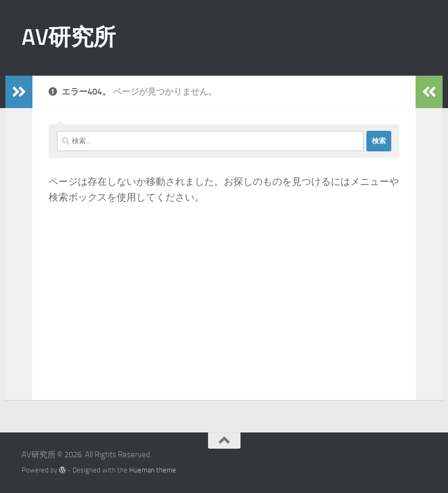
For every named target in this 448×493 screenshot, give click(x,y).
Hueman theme (153, 470)
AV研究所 (69, 37)
